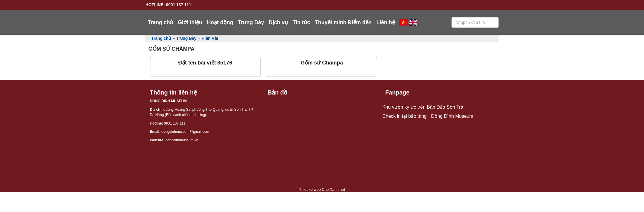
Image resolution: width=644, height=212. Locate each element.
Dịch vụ (278, 22)
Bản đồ (277, 92)
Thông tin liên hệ (173, 92)
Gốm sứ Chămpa (322, 63)
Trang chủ (160, 22)
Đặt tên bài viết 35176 (205, 63)
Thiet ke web (310, 189)
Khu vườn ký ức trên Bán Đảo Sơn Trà (423, 107)
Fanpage (397, 92)
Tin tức (301, 22)
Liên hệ (386, 22)
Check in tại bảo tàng (405, 116)
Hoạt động (220, 22)
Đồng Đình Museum (452, 116)
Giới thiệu (190, 22)
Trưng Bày (251, 22)
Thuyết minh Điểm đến (343, 22)
